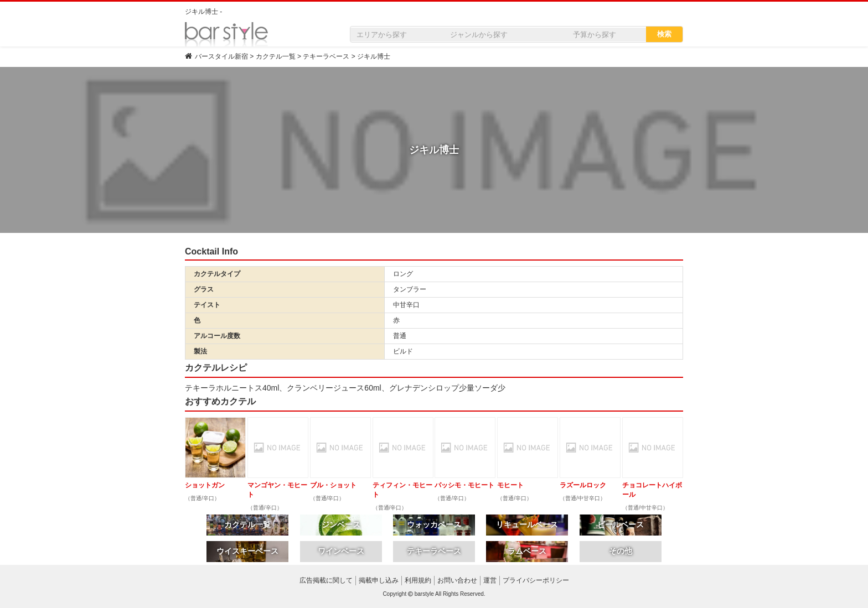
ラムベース (527, 551)
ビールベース (621, 524)
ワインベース (341, 551)
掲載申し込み (379, 580)
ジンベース (341, 524)
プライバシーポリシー (536, 580)
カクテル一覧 (247, 524)
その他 (621, 551)
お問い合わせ (457, 580)
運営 (490, 580)
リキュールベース (527, 524)
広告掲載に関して (326, 580)
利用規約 (418, 580)
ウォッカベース (434, 524)
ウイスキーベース (247, 551)
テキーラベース (434, 551)
